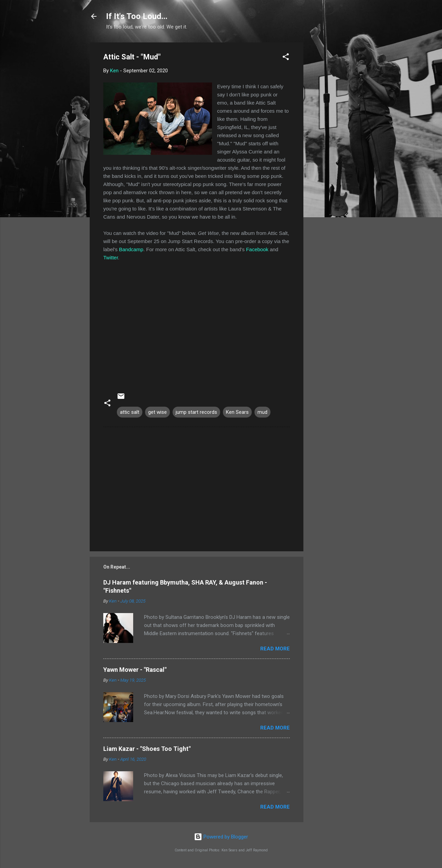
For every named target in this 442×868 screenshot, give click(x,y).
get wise (157, 412)
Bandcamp (131, 249)
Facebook (257, 249)
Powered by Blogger (221, 837)
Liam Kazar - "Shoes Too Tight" (147, 749)
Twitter (111, 257)
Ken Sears (237, 412)
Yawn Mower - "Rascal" (135, 670)
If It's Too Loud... (137, 16)
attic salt (130, 412)
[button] (286, 58)
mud (262, 412)
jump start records (196, 412)
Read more (275, 649)
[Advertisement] (331, 144)
